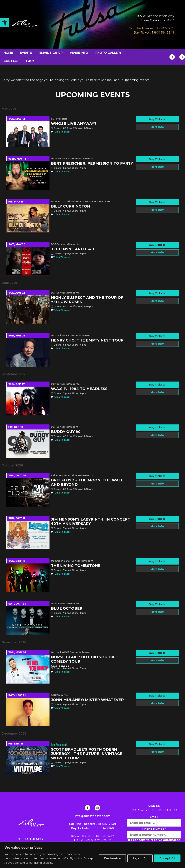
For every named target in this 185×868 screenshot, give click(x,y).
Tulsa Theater (62, 132)
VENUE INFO (79, 53)
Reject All (140, 858)
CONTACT (11, 61)
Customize (112, 858)
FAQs (30, 61)
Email (154, 817)
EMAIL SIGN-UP (51, 53)
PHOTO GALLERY (108, 53)
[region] (92, 855)
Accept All (167, 858)
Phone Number (154, 829)
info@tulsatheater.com (92, 816)
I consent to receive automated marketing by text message (154, 841)
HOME (8, 53)
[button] (5, 23)
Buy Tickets (157, 119)
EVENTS (26, 53)
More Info (157, 127)
